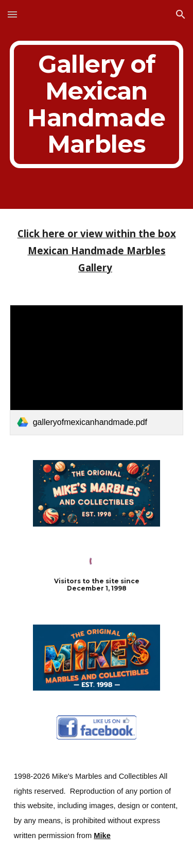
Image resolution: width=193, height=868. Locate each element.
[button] (12, 14)
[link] (97, 370)
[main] (97, 104)
